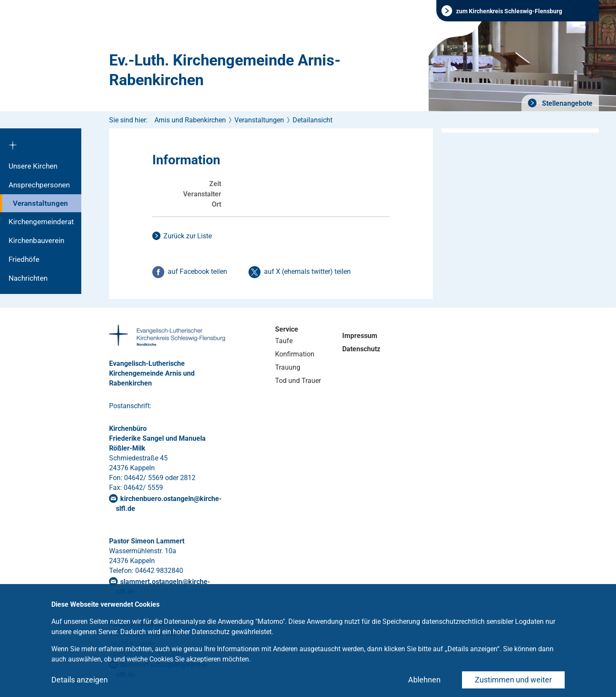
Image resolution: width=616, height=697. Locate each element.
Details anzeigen (80, 680)
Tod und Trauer (298, 381)
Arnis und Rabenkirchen (190, 120)
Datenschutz (361, 349)
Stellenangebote (566, 103)
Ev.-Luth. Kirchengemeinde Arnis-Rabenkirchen (225, 70)
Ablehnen (424, 680)
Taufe (284, 341)
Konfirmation (295, 354)
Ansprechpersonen (39, 185)
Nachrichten (28, 278)
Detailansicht (312, 120)
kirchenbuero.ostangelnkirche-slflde (169, 504)
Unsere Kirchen (33, 166)
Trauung (288, 367)
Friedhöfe (24, 259)
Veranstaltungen (40, 203)
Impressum (360, 336)
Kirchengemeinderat (41, 222)
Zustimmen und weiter (513, 680)
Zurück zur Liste (188, 236)
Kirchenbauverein (36, 240)
